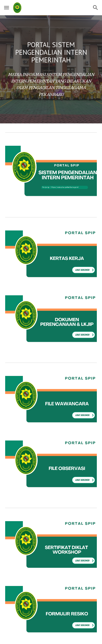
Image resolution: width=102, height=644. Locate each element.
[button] (7, 7)
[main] (51, 52)
